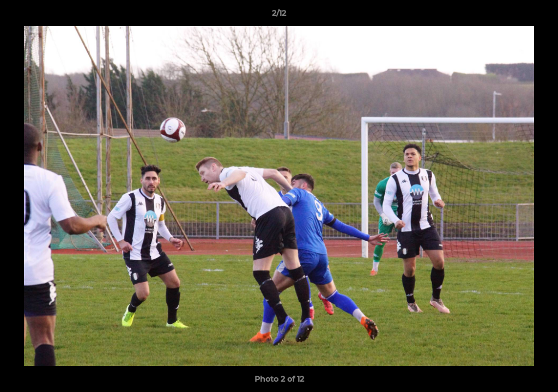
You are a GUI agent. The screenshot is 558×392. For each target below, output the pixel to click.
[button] (538, 16)
